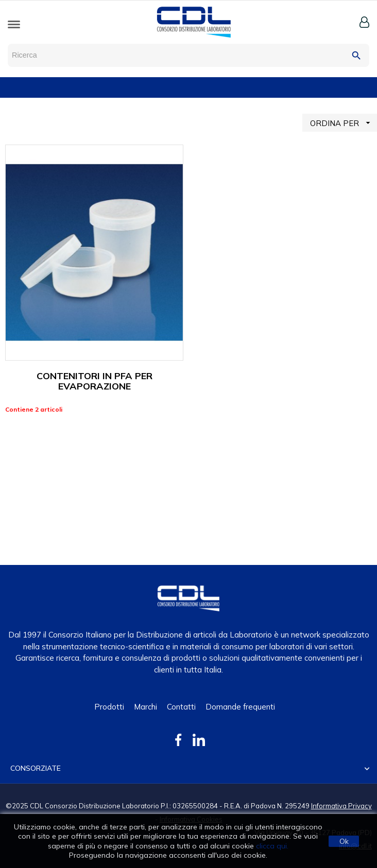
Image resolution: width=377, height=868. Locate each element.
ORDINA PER (344, 123)
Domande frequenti (240, 707)
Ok (344, 841)
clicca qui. (272, 846)
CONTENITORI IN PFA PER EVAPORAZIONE (95, 381)
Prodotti (109, 707)
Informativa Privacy (341, 806)
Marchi (145, 707)
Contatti (181, 707)
